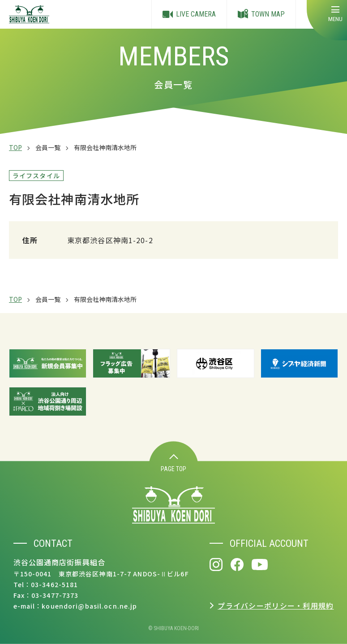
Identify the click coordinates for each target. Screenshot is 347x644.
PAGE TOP (173, 464)
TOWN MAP (261, 15)
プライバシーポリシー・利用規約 (276, 605)
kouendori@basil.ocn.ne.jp (89, 606)
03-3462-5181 (54, 584)
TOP (15, 147)
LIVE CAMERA (189, 14)
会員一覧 (48, 147)
